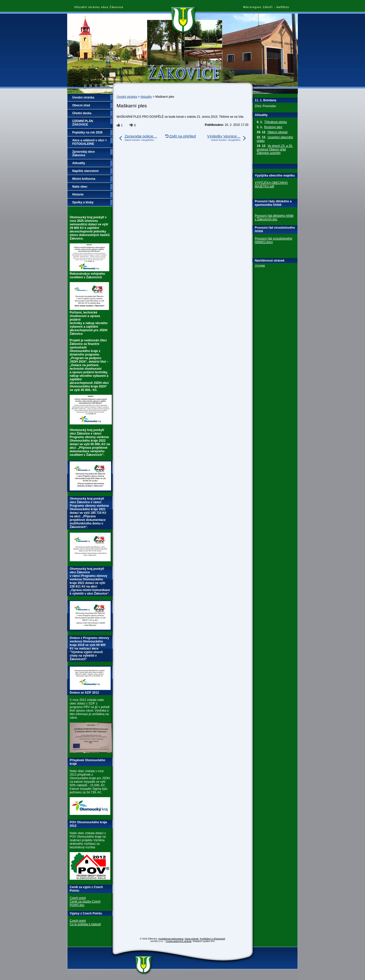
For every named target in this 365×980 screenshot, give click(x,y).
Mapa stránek (192, 939)
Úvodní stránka (127, 97)
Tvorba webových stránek (179, 941)
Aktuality (146, 97)
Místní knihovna (84, 179)
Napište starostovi (85, 171)
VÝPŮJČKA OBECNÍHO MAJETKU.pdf (271, 185)
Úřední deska (82, 113)
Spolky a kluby (83, 202)
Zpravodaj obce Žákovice (84, 153)
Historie (78, 194)
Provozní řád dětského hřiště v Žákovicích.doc (274, 218)
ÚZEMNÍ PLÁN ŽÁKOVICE (83, 123)
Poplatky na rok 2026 (87, 132)
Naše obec (80, 187)
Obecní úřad (81, 105)
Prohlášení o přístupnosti (212, 939)
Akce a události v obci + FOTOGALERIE (89, 142)
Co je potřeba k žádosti (85, 924)
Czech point (78, 898)
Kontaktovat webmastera (171, 939)
